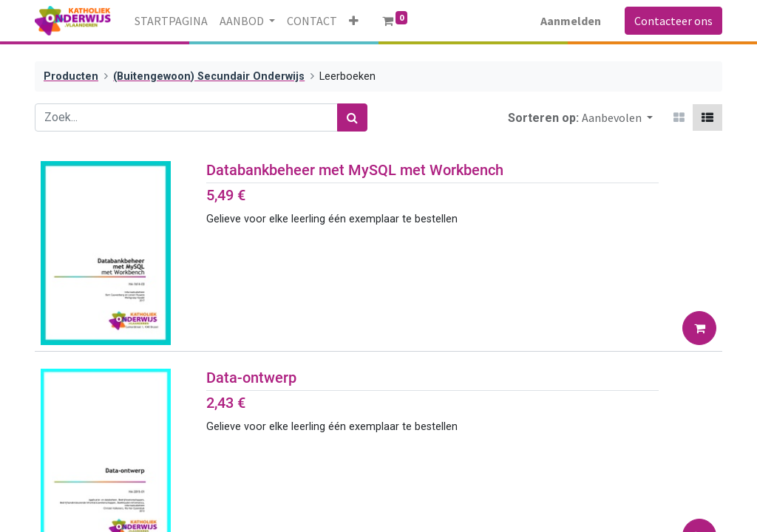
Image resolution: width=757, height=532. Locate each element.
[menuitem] (171, 21)
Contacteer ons (673, 21)
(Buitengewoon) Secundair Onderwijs (209, 76)
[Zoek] (352, 117)
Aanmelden (571, 21)
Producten (71, 76)
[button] (354, 21)
